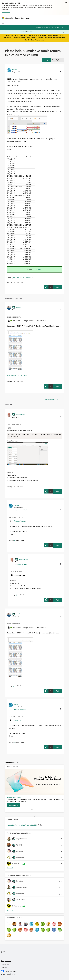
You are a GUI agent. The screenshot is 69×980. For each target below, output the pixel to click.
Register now (39, 40)
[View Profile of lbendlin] (18, 307)
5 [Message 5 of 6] (15, 541)
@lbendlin (17, 720)
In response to (22, 510)
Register (38, 27)
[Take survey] (13, 805)
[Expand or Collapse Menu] (3, 23)
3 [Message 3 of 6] (15, 743)
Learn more (6, 12)
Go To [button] (59, 27)
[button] (46, 60)
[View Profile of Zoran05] (15, 69)
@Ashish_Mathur (19, 521)
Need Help (16, 278)
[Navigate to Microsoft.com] (7, 18)
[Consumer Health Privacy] (35, 974)
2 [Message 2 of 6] (13, 382)
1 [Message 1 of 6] (13, 282)
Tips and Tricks (27, 278)
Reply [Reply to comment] (58, 386)
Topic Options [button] (57, 60)
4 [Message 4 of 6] (13, 487)
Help (52, 27)
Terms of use (5, 964)
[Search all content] (43, 32)
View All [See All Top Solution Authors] (10, 868)
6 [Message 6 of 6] (16, 595)
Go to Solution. (37, 269)
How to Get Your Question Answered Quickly (22, 825)
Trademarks (4, 967)
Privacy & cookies (6, 961)
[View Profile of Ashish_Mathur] (20, 414)
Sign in (46, 27)
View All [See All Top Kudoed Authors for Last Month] (10, 910)
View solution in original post (17, 375)
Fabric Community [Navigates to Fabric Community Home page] (23, 18)
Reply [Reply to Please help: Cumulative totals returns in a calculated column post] (58, 287)
